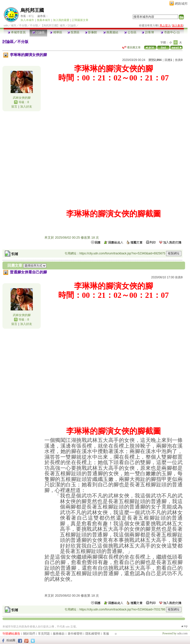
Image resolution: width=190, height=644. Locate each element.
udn (6, 25)
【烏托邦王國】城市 (53, 25)
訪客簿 (148, 32)
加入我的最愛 (61, 20)
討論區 (38, 32)
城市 (14, 25)
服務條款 (59, 634)
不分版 (23, 42)
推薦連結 (111, 32)
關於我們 (29, 634)
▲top (184, 626)
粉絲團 (11, 640)
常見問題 (44, 634)
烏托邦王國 (32, 10)
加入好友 (26, 107)
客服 (106, 634)
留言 (14, 107)
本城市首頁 (17, 32)
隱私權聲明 (93, 634)
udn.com (182, 633)
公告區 (130, 32)
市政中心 (170, 32)
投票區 (73, 32)
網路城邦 (181, 4)
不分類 (23, 25)
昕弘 (31, 16)
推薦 (179, 60)
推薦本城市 (44, 20)
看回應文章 (131, 47)
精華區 (56, 32)
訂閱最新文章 (80, 20)
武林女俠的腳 (22, 98)
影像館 (91, 32)
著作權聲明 (75, 634)
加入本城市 (27, 20)
